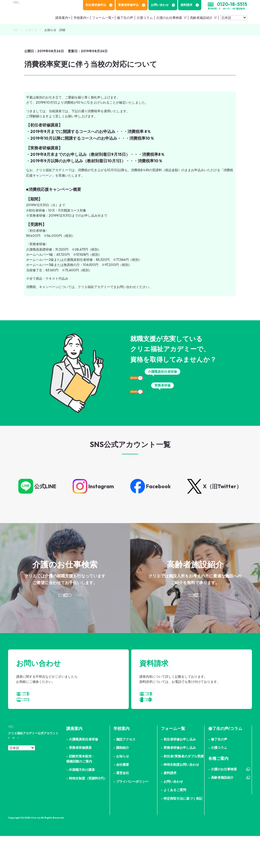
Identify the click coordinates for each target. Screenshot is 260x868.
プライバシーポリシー (132, 813)
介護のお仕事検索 (169, 18)
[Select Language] (234, 18)
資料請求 (190, 5)
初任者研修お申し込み (180, 771)
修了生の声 (125, 18)
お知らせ (31, 30)
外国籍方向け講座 (82, 802)
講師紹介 (123, 780)
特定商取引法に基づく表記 (183, 830)
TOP (15, 30)
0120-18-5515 (232, 4)
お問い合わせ (163, 5)
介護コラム (145, 18)
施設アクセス (126, 771)
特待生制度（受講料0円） (88, 810)
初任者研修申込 (99, 5)
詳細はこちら (64, 601)
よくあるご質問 (175, 822)
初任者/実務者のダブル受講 (184, 788)
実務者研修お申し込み (180, 780)
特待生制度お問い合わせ (181, 797)
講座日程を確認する (163, 383)
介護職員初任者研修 (84, 771)
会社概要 (123, 797)
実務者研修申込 (131, 5)
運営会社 (123, 805)
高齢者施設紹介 (201, 18)
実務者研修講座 (80, 780)
